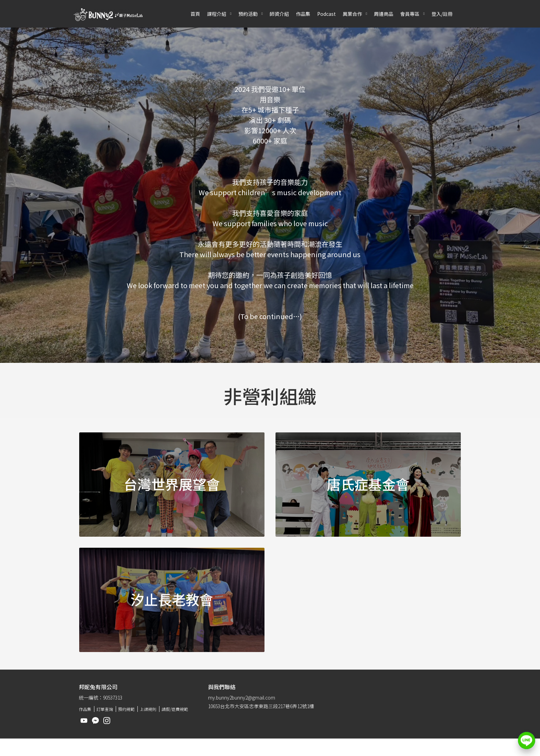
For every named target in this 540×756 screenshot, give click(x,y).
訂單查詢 (105, 709)
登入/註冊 (442, 14)
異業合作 (352, 14)
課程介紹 (217, 14)
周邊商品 (384, 14)
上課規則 (148, 709)
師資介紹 (279, 14)
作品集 (303, 14)
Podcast (326, 14)
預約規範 (126, 709)
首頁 (195, 14)
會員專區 (410, 14)
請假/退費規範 (175, 709)
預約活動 (248, 14)
